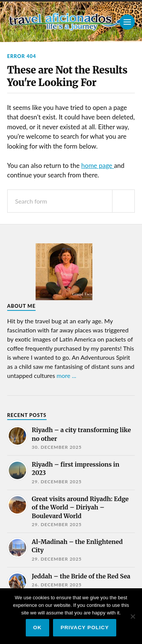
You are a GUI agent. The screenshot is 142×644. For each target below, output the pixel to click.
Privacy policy (85, 628)
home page (98, 165)
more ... (67, 375)
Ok (37, 628)
